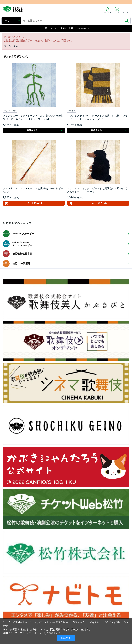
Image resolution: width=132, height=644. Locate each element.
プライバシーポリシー (32, 633)
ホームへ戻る (11, 46)
